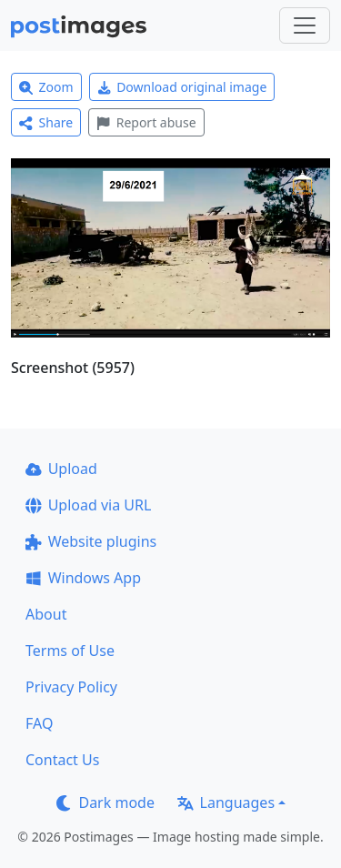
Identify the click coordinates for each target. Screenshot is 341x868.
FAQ (39, 723)
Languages (226, 802)
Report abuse (146, 122)
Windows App (83, 578)
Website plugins (91, 541)
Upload (61, 469)
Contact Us (62, 760)
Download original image (182, 87)
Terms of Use (70, 651)
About (46, 614)
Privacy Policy (71, 687)
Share (46, 122)
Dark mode (105, 802)
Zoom (46, 87)
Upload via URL (88, 505)
